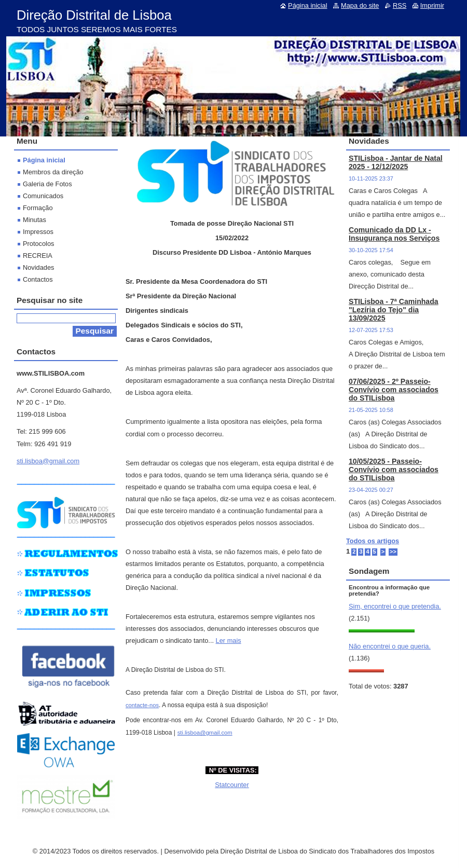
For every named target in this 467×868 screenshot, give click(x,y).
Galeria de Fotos (47, 184)
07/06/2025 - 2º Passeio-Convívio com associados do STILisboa (394, 390)
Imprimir (432, 5)
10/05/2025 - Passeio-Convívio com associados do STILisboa (394, 470)
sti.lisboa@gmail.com (205, 733)
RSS (400, 5)
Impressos (38, 232)
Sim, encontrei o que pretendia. (395, 606)
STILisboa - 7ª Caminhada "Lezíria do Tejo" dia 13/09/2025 (394, 310)
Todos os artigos (373, 541)
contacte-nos (142, 705)
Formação (38, 208)
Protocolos (38, 244)
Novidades (38, 267)
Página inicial (44, 160)
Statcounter (232, 785)
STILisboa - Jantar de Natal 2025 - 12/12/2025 (396, 162)
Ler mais (229, 640)
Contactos (38, 279)
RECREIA (38, 256)
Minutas (35, 220)
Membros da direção (53, 172)
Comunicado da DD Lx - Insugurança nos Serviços (394, 234)
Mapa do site (360, 5)
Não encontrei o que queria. (390, 646)
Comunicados (43, 196)
